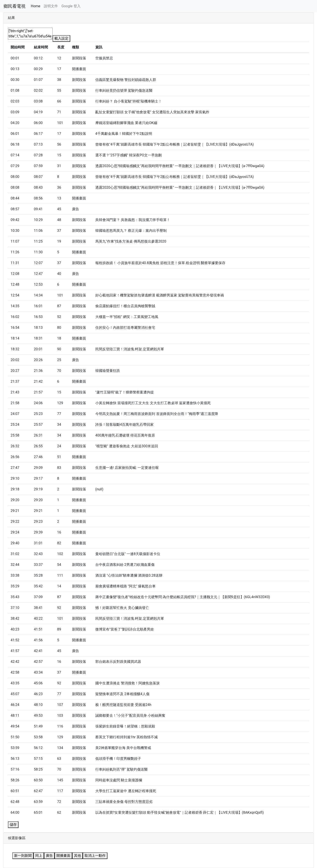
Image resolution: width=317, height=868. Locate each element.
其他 (77, 856)
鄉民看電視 (15, 6)
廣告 (49, 856)
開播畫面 (63, 856)
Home (36, 6)
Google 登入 (71, 6)
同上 (39, 856)
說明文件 (51, 6)
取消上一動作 (95, 856)
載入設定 (61, 38)
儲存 (13, 825)
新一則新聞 (23, 856)
